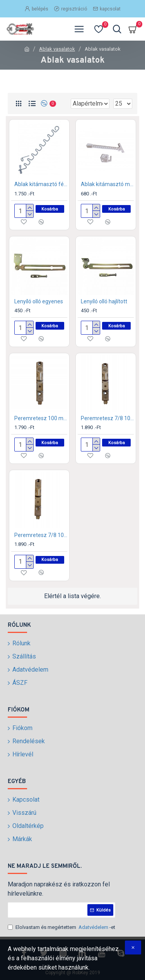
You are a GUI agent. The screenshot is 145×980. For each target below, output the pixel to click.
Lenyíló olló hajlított (104, 301)
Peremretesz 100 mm (41, 418)
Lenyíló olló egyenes (39, 301)
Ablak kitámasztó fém (41, 184)
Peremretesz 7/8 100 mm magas (41, 535)
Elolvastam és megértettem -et (61, 927)
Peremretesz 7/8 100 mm (107, 418)
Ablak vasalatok (57, 49)
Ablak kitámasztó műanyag (107, 184)
